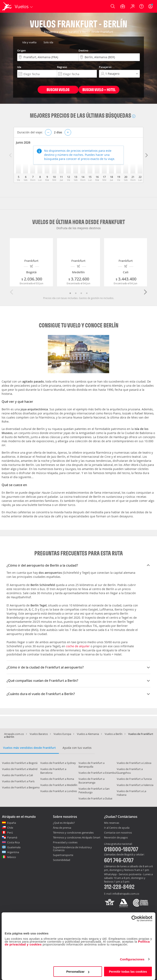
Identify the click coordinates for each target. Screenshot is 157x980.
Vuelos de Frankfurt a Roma (57, 779)
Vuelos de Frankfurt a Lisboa (134, 763)
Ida (19, 67)
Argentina (13, 852)
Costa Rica (13, 842)
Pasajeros (105, 67)
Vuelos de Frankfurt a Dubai (95, 798)
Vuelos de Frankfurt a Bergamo (21, 787)
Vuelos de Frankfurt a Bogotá (20, 763)
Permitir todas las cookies (128, 972)
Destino (83, 50)
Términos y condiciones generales (73, 833)
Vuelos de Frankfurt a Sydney (58, 763)
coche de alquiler (78, 646)
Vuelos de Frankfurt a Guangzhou (130, 771)
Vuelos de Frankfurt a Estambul (98, 773)
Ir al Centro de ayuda (117, 828)
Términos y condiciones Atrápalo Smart (77, 837)
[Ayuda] (141, 6)
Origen (21, 50)
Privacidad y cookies (65, 842)
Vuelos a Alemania (88, 734)
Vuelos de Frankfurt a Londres (59, 791)
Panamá (12, 837)
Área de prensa (62, 828)
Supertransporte (63, 855)
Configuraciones (132, 959)
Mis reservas (112, 823)
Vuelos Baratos (39, 734)
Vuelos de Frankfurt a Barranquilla (91, 765)
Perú (10, 833)
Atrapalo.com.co (14, 734)
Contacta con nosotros (118, 833)
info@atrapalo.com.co (126, 894)
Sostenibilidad (62, 860)
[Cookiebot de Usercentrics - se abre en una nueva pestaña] (134, 919)
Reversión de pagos (116, 838)
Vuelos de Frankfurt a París (18, 781)
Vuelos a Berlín (114, 734)
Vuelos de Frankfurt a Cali (17, 775)
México (12, 857)
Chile (10, 828)
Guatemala (14, 847)
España (12, 823)
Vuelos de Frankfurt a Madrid (20, 769)
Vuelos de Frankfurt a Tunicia (134, 779)
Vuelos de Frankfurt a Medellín (59, 785)
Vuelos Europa (62, 734)
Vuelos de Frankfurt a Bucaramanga (91, 781)
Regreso (62, 67)
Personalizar (78, 972)
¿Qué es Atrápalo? (64, 823)
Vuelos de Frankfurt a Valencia (135, 785)
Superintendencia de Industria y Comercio (72, 849)
